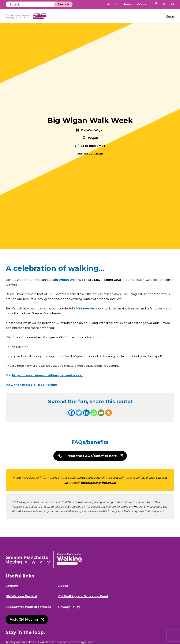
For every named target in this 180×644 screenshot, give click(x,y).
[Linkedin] (86, 413)
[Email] (101, 413)
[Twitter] (79, 413)
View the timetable (21, 385)
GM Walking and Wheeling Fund (83, 596)
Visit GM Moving (24, 619)
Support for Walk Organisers (28, 607)
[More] (109, 413)
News (127, 4)
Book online (48, 385)
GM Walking (27, 16)
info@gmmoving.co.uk (98, 483)
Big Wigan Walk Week (70, 280)
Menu (170, 16)
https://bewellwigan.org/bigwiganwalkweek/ (47, 375)
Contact (143, 4)
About (112, 4)
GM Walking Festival (21, 596)
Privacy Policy (69, 607)
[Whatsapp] (94, 413)
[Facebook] (71, 413)
